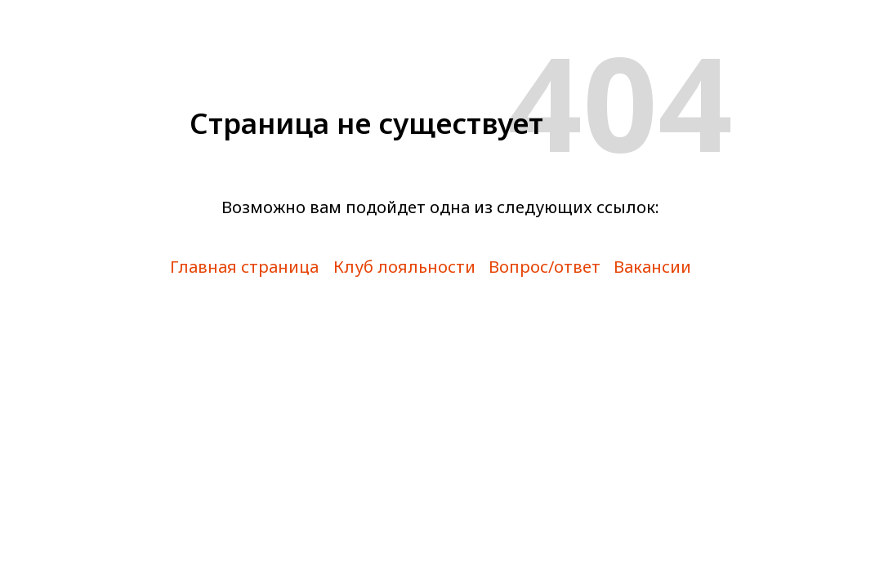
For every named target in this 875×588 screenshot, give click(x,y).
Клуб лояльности (404, 267)
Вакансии (652, 267)
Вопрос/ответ (545, 267)
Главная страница (244, 267)
